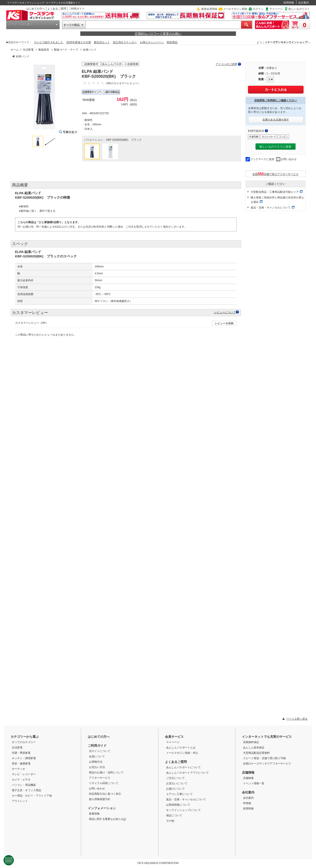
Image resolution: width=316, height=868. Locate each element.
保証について (174, 815)
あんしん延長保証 (254, 748)
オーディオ (18, 769)
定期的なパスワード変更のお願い (158, 34)
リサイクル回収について (104, 783)
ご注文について (175, 778)
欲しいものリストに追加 (275, 147)
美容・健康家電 (21, 764)
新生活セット (102, 42)
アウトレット (20, 801)
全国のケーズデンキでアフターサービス (267, 764)
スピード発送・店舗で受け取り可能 (264, 758)
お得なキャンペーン (152, 42)
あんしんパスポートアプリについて (187, 773)
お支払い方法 (97, 767)
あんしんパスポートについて (183, 767)
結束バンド (90, 50)
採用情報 (289, 3)
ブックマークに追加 (262, 159)
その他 (170, 821)
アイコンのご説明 (226, 64)
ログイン (258, 9)
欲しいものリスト (299, 9)
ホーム (15, 50)
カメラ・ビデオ (21, 780)
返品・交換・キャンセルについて (271, 208)
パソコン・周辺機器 (24, 785)
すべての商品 (72, 25)
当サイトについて (100, 751)
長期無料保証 (251, 742)
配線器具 (44, 50)
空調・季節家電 (21, 753)
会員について (97, 756)
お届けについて (175, 789)
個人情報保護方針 (100, 799)
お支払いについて (177, 783)
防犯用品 (172, 42)
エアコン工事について (179, 794)
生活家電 (28, 50)
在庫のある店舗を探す (276, 120)
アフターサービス (100, 778)
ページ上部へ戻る (297, 719)
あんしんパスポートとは (181, 748)
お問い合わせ (289, 159)
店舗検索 (248, 778)
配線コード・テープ (66, 50)
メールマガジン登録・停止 (182, 753)
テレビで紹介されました (49, 42)
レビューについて (225, 312)
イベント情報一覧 (254, 783)
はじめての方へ (36, 9)
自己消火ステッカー (125, 42)
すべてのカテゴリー (24, 742)
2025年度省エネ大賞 (79, 42)
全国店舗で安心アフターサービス (275, 174)
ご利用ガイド (76, 9)
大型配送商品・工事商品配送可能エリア (275, 192)
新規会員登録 (209, 9)
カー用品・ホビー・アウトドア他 (32, 796)
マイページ (276, 9)
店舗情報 (248, 772)
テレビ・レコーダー (24, 774)
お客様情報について (178, 805)
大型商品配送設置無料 (256, 753)
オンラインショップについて (183, 810)
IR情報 (247, 803)
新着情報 (94, 814)
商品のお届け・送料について (106, 772)
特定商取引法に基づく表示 (105, 794)
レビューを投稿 (224, 323)
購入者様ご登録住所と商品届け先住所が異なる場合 (277, 200)
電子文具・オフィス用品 (26, 790)
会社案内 (304, 3)
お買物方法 (96, 762)
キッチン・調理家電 (24, 758)
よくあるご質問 (57, 9)
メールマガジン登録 (235, 9)
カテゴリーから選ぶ (21, 25)
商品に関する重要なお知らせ (108, 819)
